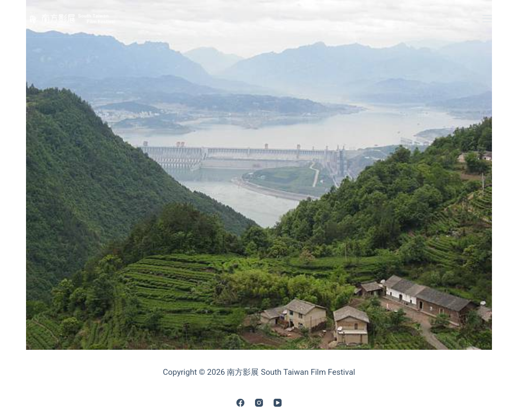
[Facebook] (240, 403)
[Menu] (487, 19)
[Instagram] (259, 403)
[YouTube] (278, 403)
